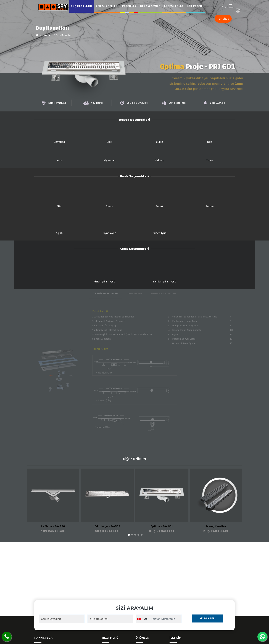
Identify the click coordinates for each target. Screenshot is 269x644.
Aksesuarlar (174, 6)
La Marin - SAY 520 (53, 526)
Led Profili (195, 6)
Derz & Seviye (150, 6)
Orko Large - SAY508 (107, 526)
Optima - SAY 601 (162, 526)
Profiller (129, 6)
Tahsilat (223, 19)
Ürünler (47, 35)
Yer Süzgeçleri (107, 6)
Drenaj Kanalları (216, 526)
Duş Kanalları (82, 6)
